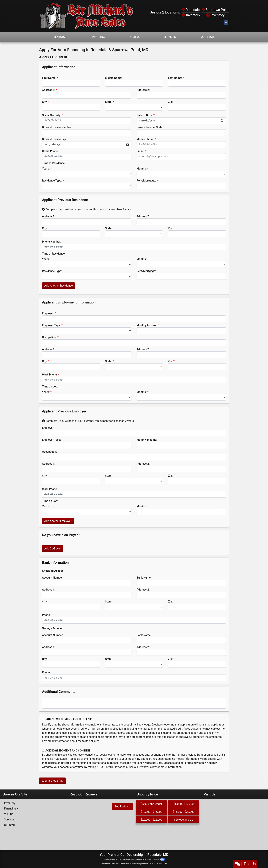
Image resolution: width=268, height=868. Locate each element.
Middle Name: (114, 78)
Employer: (48, 313)
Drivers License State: (150, 127)
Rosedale (191, 10)
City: (45, 102)
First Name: (49, 78)
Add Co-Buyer (53, 549)
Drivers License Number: (57, 127)
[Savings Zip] (197, 664)
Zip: (170, 102)
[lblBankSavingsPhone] (134, 678)
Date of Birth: (145, 115)
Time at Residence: (54, 163)
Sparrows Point (215, 10)
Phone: (46, 615)
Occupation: (49, 337)
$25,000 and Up (184, 820)
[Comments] (134, 703)
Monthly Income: (147, 325)
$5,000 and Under (152, 804)
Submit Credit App (52, 781)
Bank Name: (144, 578)
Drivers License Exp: (54, 139)
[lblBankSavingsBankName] (181, 640)
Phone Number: (52, 242)
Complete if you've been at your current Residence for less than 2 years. (87, 209)
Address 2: (143, 90)
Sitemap (139, 859)
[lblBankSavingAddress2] (181, 652)
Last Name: (175, 78)
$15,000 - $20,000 (184, 812)
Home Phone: (50, 151)
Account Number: (53, 578)
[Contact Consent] (43, 750)
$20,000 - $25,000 (152, 820)
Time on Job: (50, 387)
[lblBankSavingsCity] (71, 664)
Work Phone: (50, 375)
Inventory (191, 15)
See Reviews (122, 807)
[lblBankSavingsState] (134, 664)
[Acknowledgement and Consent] (43, 719)
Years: (46, 169)
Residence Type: (52, 181)
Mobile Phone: (145, 139)
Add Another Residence (58, 286)
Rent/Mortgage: (146, 181)
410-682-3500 (162, 864)
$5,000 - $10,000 (184, 804)
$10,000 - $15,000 (152, 812)
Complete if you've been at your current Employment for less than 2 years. (88, 421)
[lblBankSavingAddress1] (87, 652)
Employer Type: (51, 325)
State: (109, 102)
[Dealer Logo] (87, 16)
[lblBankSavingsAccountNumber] (87, 640)
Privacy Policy (147, 767)
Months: (142, 169)
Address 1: (49, 90)
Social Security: (52, 115)
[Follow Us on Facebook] (226, 23)
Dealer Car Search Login (112, 859)
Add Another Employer (58, 521)
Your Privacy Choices (154, 859)
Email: (140, 151)
